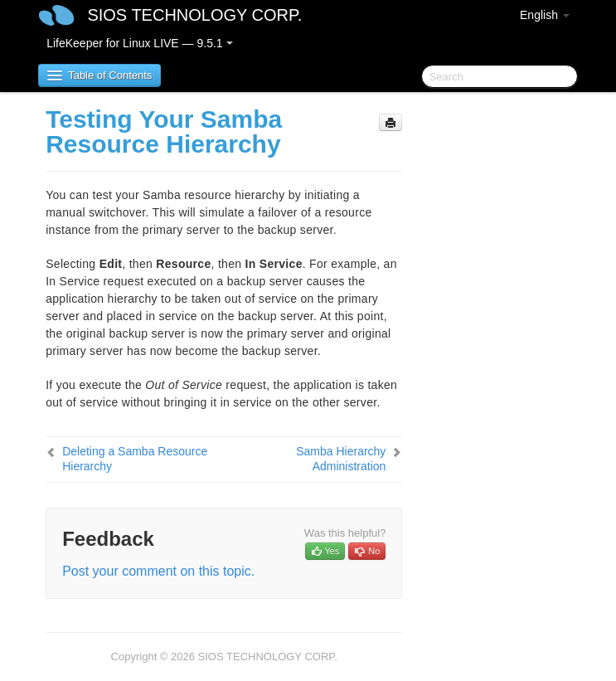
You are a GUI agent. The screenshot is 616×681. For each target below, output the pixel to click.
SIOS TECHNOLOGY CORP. (194, 15)
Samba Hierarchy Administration (341, 459)
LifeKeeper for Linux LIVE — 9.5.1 (139, 43)
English (545, 15)
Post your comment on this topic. (158, 571)
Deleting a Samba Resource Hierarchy (135, 459)
